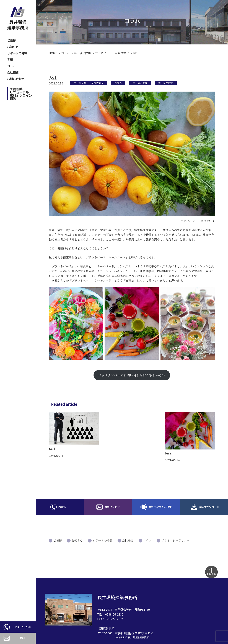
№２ (169, 453)
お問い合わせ (16, 79)
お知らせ (13, 47)
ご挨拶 (11, 40)
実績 (10, 60)
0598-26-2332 (23, 627)
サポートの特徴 (17, 53)
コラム (11, 66)
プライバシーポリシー (175, 540)
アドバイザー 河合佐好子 (89, 83)
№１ (52, 449)
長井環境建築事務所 (138, 637)
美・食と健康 (140, 83)
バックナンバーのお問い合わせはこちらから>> (132, 375)
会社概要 (13, 72)
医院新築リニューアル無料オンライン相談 (21, 94)
